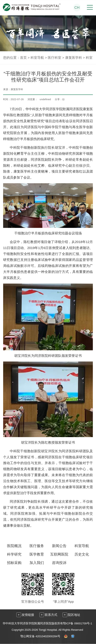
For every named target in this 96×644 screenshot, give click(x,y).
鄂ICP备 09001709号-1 (78, 623)
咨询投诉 (59, 563)
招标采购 (14, 563)
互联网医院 (59, 554)
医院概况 (14, 546)
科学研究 (14, 554)
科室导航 (37, 58)
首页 (23, 58)
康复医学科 (74, 58)
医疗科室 (54, 58)
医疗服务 (37, 546)
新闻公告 (59, 546)
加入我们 (37, 563)
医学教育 (37, 554)
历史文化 (82, 554)
